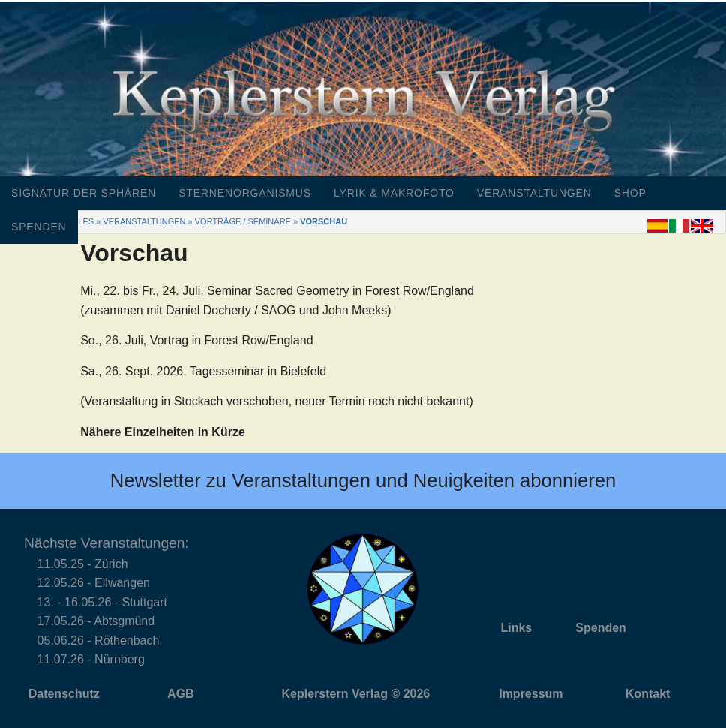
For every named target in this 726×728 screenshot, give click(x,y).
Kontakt (648, 694)
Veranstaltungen (534, 193)
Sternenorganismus (245, 193)
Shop (630, 193)
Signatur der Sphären (84, 193)
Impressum (531, 694)
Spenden (39, 227)
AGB (181, 694)
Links (516, 628)
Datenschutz (64, 694)
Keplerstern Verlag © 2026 (356, 694)
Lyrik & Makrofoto (394, 193)
